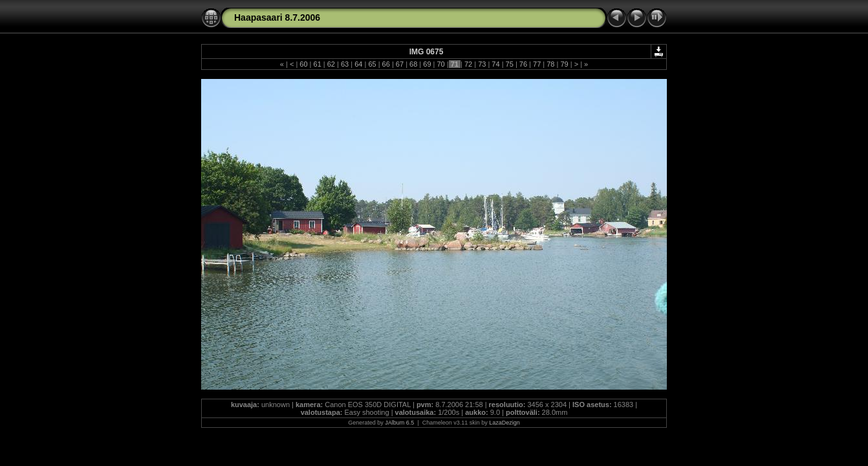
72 (468, 64)
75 (510, 64)
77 (537, 64)
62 (331, 64)
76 (523, 64)
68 (413, 64)
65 (372, 64)
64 (358, 64)
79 (564, 64)
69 (427, 64)
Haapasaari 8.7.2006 (277, 17)
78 (550, 64)
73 (482, 64)
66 (386, 64)
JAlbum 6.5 (399, 423)
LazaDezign (505, 423)
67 (400, 64)
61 (317, 64)
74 (495, 64)
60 (303, 64)
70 (440, 64)
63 (345, 64)
